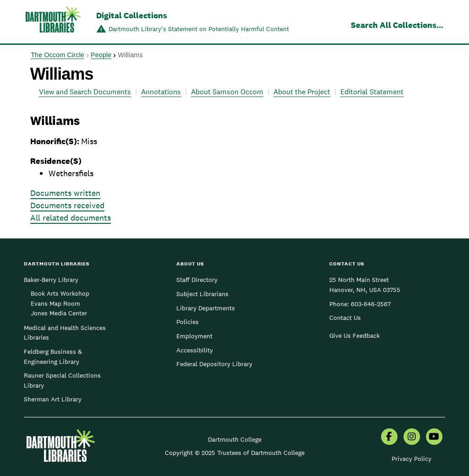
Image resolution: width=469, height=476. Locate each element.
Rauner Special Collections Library (62, 380)
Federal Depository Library (214, 364)
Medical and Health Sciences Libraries (65, 333)
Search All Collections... (397, 25)
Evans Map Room (55, 303)
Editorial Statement (372, 92)
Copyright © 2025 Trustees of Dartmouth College (235, 453)
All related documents (71, 218)
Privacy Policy (412, 459)
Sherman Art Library (53, 399)
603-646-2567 (371, 304)
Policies (188, 322)
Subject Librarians (202, 294)
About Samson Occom (227, 92)
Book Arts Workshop (60, 293)
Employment (194, 336)
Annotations (161, 92)
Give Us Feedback (354, 335)
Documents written (65, 193)
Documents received (67, 205)
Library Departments (206, 308)
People (101, 55)
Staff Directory (197, 280)
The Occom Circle (57, 55)
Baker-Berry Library (51, 280)
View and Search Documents (85, 92)
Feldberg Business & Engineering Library (53, 357)
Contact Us (345, 318)
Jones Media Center (59, 313)
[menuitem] (389, 438)
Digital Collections (132, 15)
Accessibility (195, 350)
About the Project (302, 92)
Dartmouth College (235, 439)
